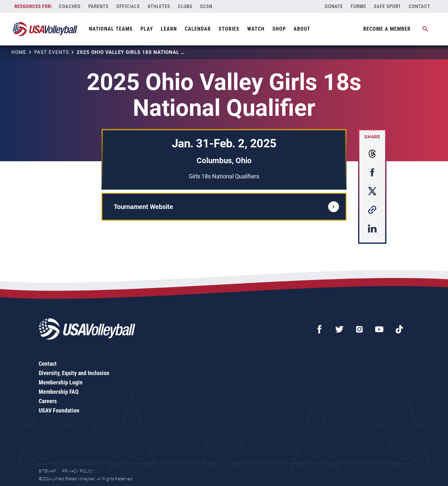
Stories (229, 29)
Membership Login (61, 382)
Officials (128, 6)
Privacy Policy (78, 471)
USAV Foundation (59, 410)
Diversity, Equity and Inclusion (74, 373)
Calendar (198, 29)
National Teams (111, 29)
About (302, 29)
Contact (419, 6)
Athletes (159, 6)
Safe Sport (387, 6)
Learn (169, 29)
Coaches (70, 6)
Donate (334, 6)
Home (19, 52)
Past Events (52, 52)
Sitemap (47, 471)
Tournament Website (226, 207)
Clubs (185, 6)
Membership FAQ (59, 392)
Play (147, 29)
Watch (256, 29)
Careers (48, 401)
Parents (98, 6)
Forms (358, 6)
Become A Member (387, 29)
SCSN (206, 6)
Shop (279, 29)
